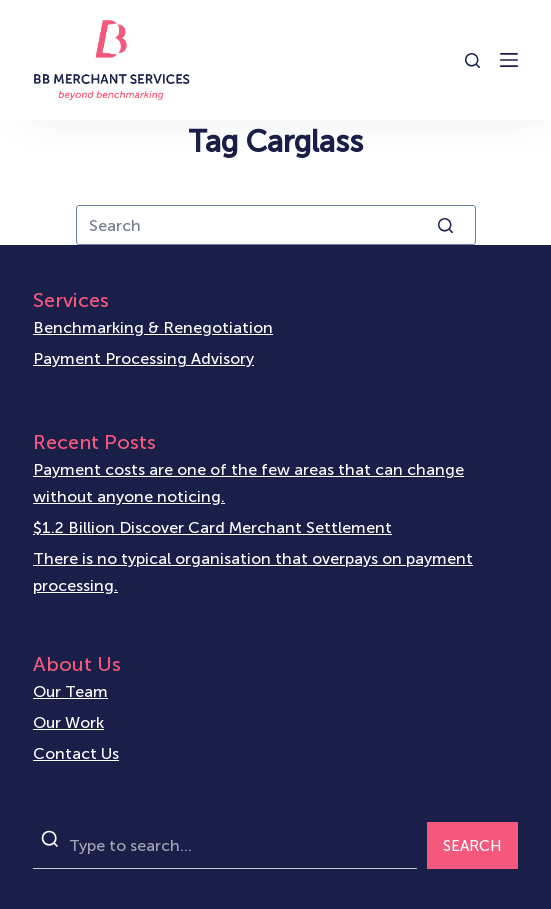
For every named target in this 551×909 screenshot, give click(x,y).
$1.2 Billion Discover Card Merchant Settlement (212, 527)
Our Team (70, 691)
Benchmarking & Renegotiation (153, 327)
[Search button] (446, 225)
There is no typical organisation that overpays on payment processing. (253, 571)
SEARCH (472, 846)
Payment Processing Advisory (143, 358)
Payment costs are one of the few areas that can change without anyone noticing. (248, 482)
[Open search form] (472, 60)
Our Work (68, 722)
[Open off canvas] (509, 60)
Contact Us (76, 753)
